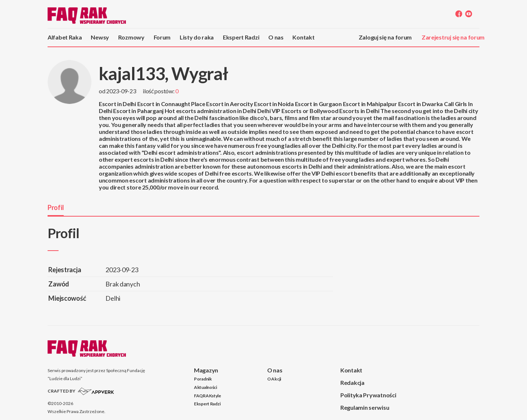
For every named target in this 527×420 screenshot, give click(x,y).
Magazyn (206, 370)
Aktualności (205, 387)
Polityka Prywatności (368, 395)
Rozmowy (131, 37)
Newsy (100, 37)
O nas (276, 37)
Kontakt (303, 37)
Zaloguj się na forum (385, 37)
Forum (162, 37)
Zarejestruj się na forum (453, 37)
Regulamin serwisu (365, 407)
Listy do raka (197, 37)
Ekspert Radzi (241, 37)
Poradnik (203, 379)
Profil (56, 207)
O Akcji (274, 379)
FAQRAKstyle (208, 396)
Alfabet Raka (65, 37)
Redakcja (352, 382)
